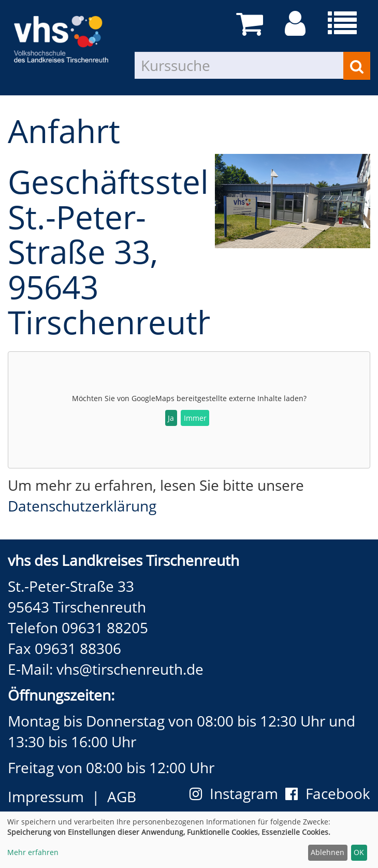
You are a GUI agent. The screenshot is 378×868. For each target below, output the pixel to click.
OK (359, 852)
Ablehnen (328, 852)
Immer (195, 418)
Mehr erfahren (33, 852)
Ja (171, 418)
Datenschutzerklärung (82, 506)
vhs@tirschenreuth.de (130, 669)
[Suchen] (357, 66)
